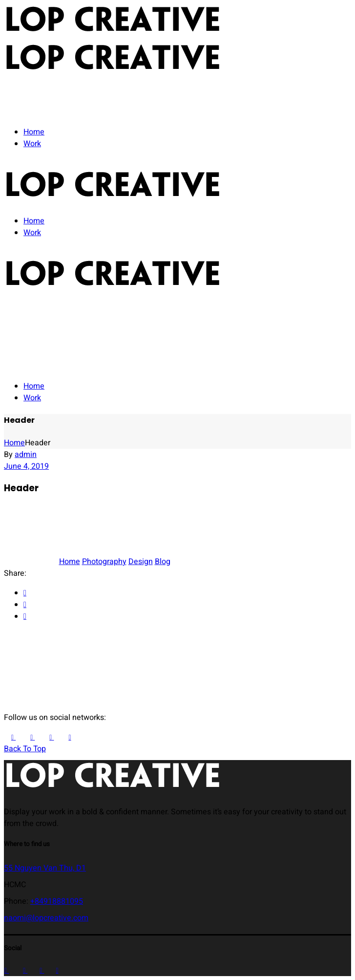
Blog (163, 562)
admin (26, 455)
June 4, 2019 (26, 466)
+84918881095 (57, 901)
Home (70, 562)
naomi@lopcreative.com (46, 918)
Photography (104, 562)
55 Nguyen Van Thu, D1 (45, 868)
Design (141, 562)
